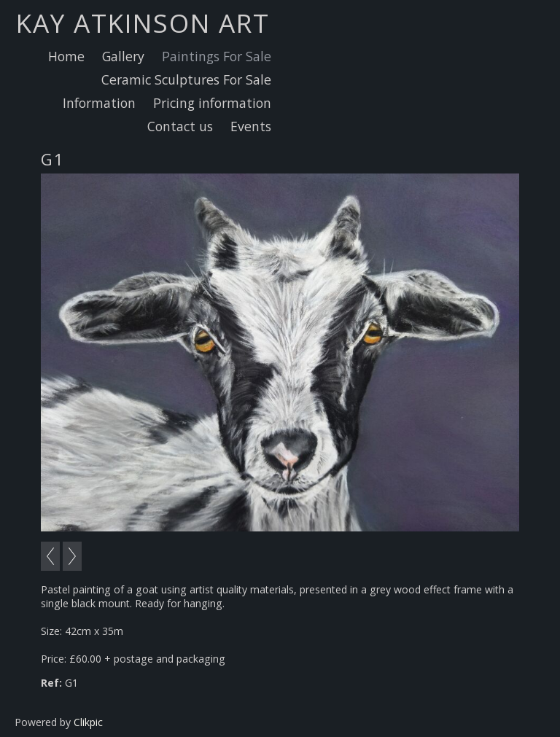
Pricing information (212, 103)
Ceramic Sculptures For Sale (186, 79)
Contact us (180, 126)
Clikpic (88, 722)
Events (251, 126)
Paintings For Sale (217, 56)
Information (99, 103)
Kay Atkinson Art (143, 23)
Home (66, 56)
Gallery (123, 56)
